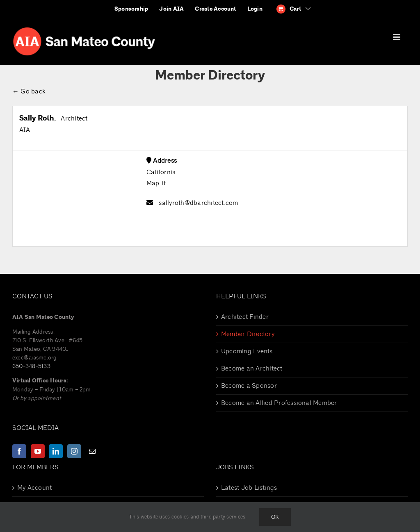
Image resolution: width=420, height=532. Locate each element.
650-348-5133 (31, 366)
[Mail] (92, 451)
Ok (275, 517)
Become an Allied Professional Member (279, 403)
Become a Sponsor (249, 386)
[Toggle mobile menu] (397, 37)
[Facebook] (19, 451)
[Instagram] (74, 451)
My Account (34, 488)
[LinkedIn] (56, 451)
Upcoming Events (247, 351)
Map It (156, 183)
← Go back (29, 91)
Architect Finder (245, 317)
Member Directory (248, 334)
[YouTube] (38, 451)
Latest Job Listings (249, 488)
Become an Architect (252, 368)
